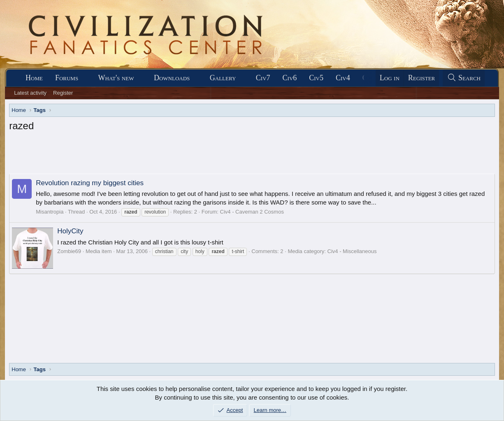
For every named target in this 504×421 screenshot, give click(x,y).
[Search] (464, 78)
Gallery (223, 78)
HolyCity (70, 231)
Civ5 (316, 78)
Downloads (172, 78)
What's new (116, 78)
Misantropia (50, 212)
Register (63, 93)
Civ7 (263, 78)
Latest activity (30, 93)
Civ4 (343, 78)
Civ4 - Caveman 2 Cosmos (252, 212)
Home (34, 78)
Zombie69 (69, 251)
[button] (86, 78)
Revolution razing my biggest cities (90, 183)
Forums (67, 78)
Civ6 (290, 78)
